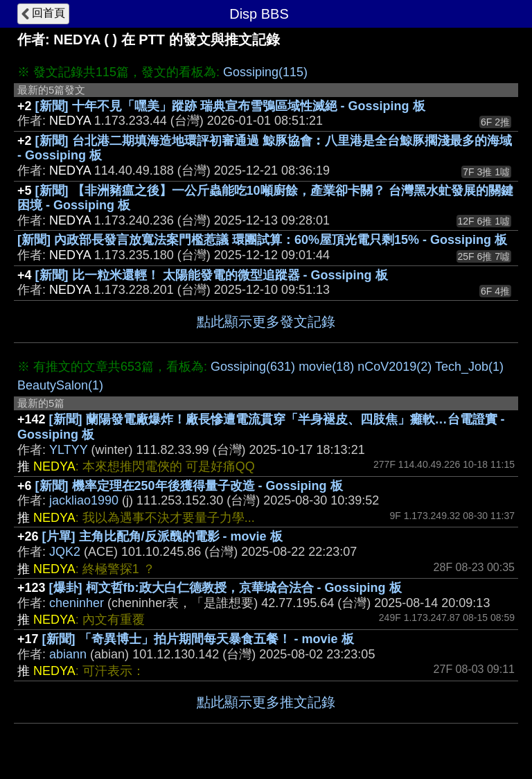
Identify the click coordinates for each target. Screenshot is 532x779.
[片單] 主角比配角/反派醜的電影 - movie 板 (162, 536)
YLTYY (68, 450)
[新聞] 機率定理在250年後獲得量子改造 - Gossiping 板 (189, 486)
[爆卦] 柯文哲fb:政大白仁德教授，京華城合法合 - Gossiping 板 (225, 588)
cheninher (77, 603)
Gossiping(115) (265, 72)
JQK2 (65, 552)
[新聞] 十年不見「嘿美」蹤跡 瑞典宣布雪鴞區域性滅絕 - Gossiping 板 (230, 106)
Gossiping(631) (253, 367)
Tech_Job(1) (469, 367)
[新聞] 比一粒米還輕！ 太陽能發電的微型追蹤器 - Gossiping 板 (212, 275)
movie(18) (326, 367)
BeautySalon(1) (60, 385)
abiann (68, 654)
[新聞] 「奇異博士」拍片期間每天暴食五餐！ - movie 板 (198, 639)
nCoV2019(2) (394, 367)
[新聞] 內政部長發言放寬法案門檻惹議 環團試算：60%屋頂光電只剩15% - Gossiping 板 (262, 240)
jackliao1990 (84, 500)
